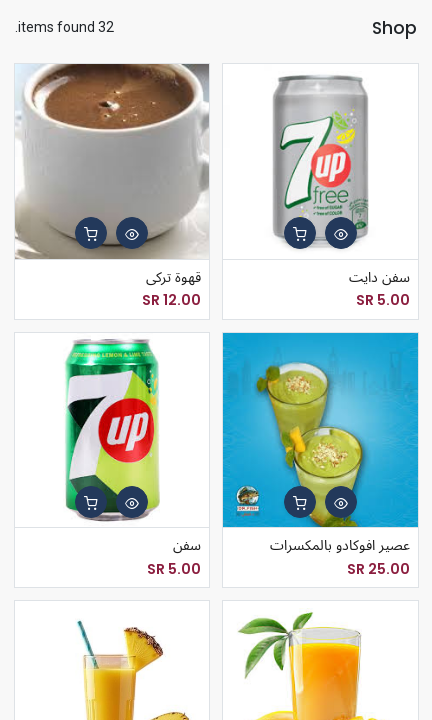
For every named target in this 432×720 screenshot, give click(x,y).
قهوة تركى (173, 277)
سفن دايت (379, 277)
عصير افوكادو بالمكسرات (340, 545)
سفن (187, 545)
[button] (341, 233)
